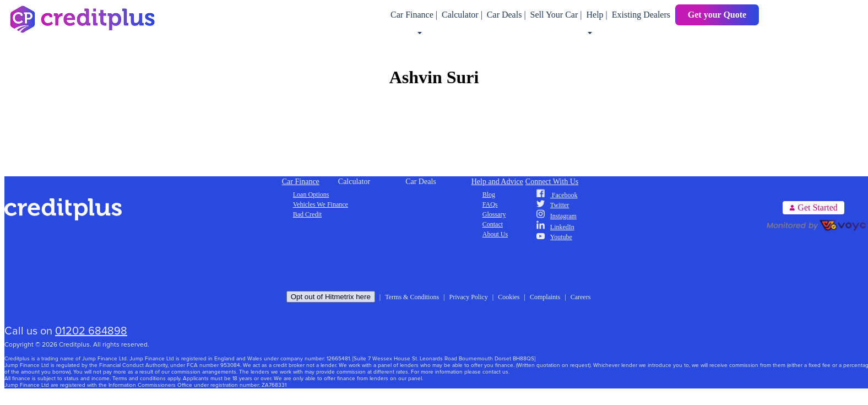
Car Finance (301, 182)
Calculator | (463, 15)
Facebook (557, 195)
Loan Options (311, 195)
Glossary (494, 214)
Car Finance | (415, 15)
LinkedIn (555, 227)
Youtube (554, 237)
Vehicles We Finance (321, 204)
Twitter (553, 205)
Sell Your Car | (557, 15)
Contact (493, 224)
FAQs (490, 204)
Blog (489, 195)
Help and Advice (497, 182)
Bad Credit (307, 214)
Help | (598, 15)
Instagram (557, 216)
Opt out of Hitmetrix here (331, 297)
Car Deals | (508, 15)
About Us (495, 234)
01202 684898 (91, 331)
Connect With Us (552, 182)
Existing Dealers (641, 15)
